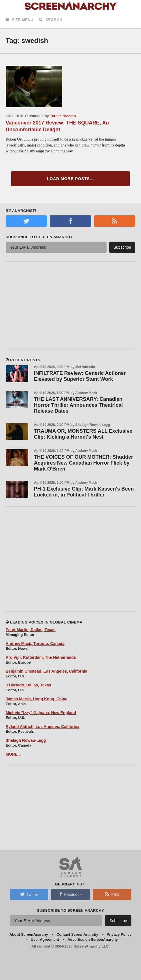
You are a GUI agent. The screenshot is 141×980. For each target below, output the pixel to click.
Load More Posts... (70, 179)
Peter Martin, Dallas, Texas (31, 630)
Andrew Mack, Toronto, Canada (35, 644)
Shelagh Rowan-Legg (26, 740)
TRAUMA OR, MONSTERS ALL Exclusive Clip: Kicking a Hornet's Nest (83, 434)
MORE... (13, 754)
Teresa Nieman (63, 116)
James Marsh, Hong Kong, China (37, 699)
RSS (112, 894)
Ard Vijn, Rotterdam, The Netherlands (41, 657)
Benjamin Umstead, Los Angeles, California (46, 671)
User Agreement (45, 939)
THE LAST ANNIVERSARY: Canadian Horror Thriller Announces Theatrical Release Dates (78, 405)
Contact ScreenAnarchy (77, 934)
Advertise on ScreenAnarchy (93, 939)
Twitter (29, 894)
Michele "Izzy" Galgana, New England (41, 713)
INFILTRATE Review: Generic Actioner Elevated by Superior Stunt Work (80, 376)
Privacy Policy (119, 934)
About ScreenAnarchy (29, 934)
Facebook (70, 894)
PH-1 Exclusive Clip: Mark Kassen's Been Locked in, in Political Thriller (84, 492)
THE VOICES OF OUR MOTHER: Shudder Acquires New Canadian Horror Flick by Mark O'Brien (83, 463)
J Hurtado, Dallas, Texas (28, 685)
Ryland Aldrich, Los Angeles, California (43, 727)
